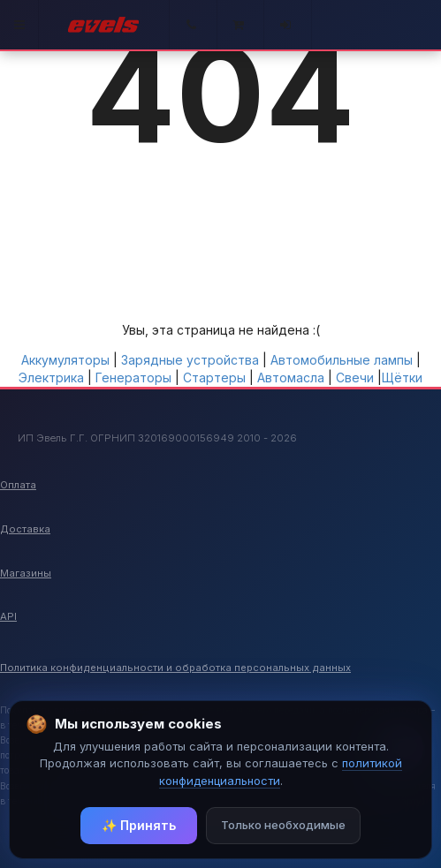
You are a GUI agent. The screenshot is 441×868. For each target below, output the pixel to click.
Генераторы (133, 377)
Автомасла (291, 377)
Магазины (26, 573)
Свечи (355, 377)
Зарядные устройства (190, 360)
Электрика (51, 377)
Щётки (402, 377)
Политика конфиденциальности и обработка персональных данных (175, 668)
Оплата (18, 485)
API (8, 616)
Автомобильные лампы (342, 360)
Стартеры (214, 377)
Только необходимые (283, 825)
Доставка (25, 529)
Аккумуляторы (65, 360)
